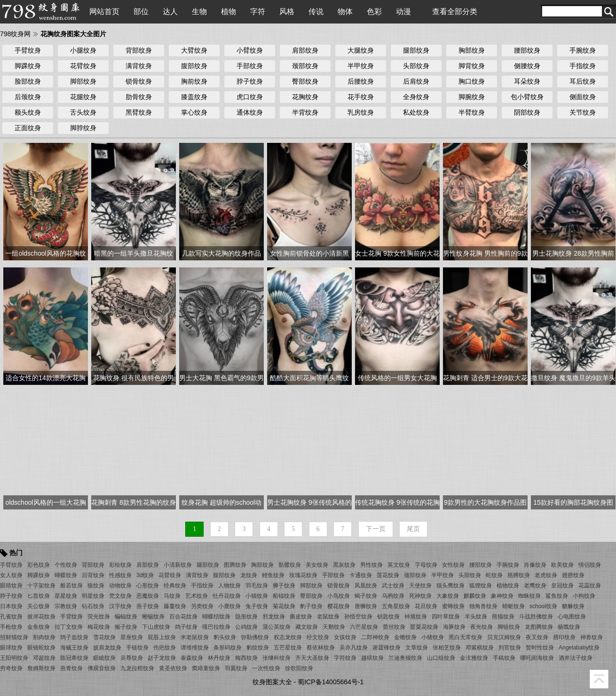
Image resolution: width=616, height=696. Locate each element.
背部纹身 (139, 50)
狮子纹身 (284, 586)
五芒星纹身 (288, 648)
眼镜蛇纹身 (41, 648)
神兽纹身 (592, 637)
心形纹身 (148, 586)
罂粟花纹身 (424, 627)
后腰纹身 (361, 81)
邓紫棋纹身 (480, 648)
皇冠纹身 (562, 586)
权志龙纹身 (288, 637)
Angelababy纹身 (579, 648)
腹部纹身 (194, 66)
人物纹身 (229, 586)
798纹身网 (15, 34)
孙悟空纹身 (358, 617)
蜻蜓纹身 (513, 606)
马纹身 (172, 596)
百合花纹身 (183, 617)
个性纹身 (66, 565)
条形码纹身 (228, 648)
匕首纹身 (39, 596)
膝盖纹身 (194, 97)
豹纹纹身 (258, 648)
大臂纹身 (194, 50)
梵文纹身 (120, 596)
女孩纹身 (345, 637)
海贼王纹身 (74, 648)
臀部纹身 (305, 81)
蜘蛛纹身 (529, 596)
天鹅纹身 (334, 627)
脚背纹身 (472, 66)
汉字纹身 (120, 606)
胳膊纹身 (519, 575)
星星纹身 (66, 596)
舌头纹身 (83, 112)
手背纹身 (71, 617)
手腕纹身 (583, 50)
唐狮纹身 (366, 606)
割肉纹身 (44, 637)
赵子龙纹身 (162, 658)
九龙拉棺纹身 (137, 668)
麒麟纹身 (475, 596)
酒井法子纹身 (576, 658)
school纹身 (543, 606)
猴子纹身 (126, 627)
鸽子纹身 (186, 627)
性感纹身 (120, 575)
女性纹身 (453, 565)
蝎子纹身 (366, 596)
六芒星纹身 (364, 627)
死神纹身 (420, 596)
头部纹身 (416, 66)
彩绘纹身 (120, 565)
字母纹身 (426, 565)
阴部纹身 (527, 112)
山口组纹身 (441, 658)
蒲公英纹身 (276, 627)
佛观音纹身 (102, 668)
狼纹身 (96, 586)
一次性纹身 (266, 668)
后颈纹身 (28, 97)
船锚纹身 (284, 596)
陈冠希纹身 (74, 658)
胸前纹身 (194, 81)
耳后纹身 (583, 81)
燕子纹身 (148, 606)
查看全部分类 (455, 12)
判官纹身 (510, 648)
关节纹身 (583, 112)
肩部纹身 (305, 50)
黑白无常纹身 (466, 637)
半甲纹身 (361, 66)
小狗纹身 (584, 596)
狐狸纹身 (481, 586)
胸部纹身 (472, 50)
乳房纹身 (361, 112)
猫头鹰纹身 (450, 586)
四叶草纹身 (446, 617)
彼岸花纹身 (41, 617)
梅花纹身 (99, 627)
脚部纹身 (83, 81)
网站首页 (104, 12)
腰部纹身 (527, 50)
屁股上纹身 (162, 637)
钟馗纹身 (416, 617)
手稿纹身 (504, 658)
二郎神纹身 (375, 637)
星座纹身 (132, 637)
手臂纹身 (28, 50)
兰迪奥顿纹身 (405, 658)
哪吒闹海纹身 (537, 658)
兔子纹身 (257, 606)
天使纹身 (420, 586)
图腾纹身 (235, 565)
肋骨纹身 (139, 97)
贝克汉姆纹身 (504, 637)
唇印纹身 (564, 637)
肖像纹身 (535, 565)
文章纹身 (417, 648)
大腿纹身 (361, 50)
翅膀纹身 (573, 575)
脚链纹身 (509, 627)
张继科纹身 (276, 658)
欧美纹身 (562, 565)
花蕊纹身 (590, 586)
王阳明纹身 (14, 658)
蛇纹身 (494, 575)
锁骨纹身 (139, 81)
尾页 (413, 529)
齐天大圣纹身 (312, 658)
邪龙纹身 (274, 617)
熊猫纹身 (503, 617)
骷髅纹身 (290, 565)
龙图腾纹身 (539, 627)
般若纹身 (71, 586)
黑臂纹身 (139, 112)
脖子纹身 (250, 81)
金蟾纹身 (405, 637)
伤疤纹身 (165, 648)
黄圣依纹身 (173, 668)
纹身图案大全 (272, 682)
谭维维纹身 (195, 648)
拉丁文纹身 (69, 627)
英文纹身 (399, 565)
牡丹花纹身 (227, 596)
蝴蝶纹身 (66, 575)
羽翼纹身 (236, 668)
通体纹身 (250, 112)
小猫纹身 (257, 596)
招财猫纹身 (14, 637)
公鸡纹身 (246, 627)
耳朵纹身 (527, 81)
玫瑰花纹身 (303, 575)
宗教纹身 (66, 606)
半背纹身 (305, 112)
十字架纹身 (41, 586)
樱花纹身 (339, 606)
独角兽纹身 (483, 606)
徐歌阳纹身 (299, 668)
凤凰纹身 (366, 586)
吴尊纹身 (132, 658)
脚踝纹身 (28, 66)
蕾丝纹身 (394, 627)
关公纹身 (39, 606)
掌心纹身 (194, 112)
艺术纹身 (197, 596)
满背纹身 (139, 66)
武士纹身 (393, 586)
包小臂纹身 (527, 97)
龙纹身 (249, 575)
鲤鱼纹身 (273, 575)
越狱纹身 (372, 658)
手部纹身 (250, 66)
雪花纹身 (104, 637)
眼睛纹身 (11, 586)
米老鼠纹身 (195, 637)
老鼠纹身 (328, 617)
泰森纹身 (192, 658)
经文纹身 (318, 637)
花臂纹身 (83, 66)
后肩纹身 (416, 81)
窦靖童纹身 (206, 668)
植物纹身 (508, 586)
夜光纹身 (482, 627)
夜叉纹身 (537, 637)
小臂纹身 (250, 50)
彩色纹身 (39, 565)
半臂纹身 (472, 112)
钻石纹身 (93, 606)
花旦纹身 (426, 606)
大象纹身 (448, 596)
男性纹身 (371, 565)
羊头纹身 (476, 617)
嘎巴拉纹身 (216, 627)
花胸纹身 (305, 97)
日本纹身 (11, 606)
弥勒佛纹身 (255, 637)
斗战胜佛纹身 (536, 617)
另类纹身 (202, 606)
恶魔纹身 (148, 596)
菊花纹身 (284, 606)
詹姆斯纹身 (41, 668)
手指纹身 (583, 66)
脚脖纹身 (83, 128)
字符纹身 (345, 658)
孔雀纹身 (11, 617)
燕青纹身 (71, 668)
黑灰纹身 (344, 565)
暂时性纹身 (540, 648)
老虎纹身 (546, 575)
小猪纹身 (433, 637)
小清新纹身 (178, 565)
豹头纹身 (225, 637)
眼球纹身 (11, 648)
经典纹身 (175, 586)
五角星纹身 (396, 606)
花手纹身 (361, 97)
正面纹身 (28, 128)
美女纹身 (317, 565)
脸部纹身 (28, 81)
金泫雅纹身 (474, 658)
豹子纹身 (311, 606)
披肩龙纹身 (107, 648)
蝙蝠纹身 (126, 617)
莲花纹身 (388, 575)
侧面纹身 (583, 97)
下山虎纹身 (156, 627)
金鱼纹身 (39, 627)
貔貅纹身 (573, 606)
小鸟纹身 (339, 596)
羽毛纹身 (257, 586)
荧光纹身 (99, 617)
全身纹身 (416, 97)
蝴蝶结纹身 (216, 617)
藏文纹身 (307, 627)
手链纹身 (137, 648)
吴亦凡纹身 (354, 648)
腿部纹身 (416, 50)
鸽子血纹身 (74, 637)
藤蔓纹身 (175, 606)
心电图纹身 (572, 617)
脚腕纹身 (472, 97)
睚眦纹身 (104, 658)
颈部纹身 (305, 66)
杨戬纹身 (569, 627)
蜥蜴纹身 (153, 617)
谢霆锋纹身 (387, 648)
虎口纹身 (250, 97)
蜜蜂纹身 (453, 606)
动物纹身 (120, 586)
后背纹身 (93, 575)
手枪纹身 (11, 627)
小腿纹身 (83, 50)
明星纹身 (93, 596)
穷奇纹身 (11, 668)
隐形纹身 (246, 617)
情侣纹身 (590, 565)
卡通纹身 (361, 575)
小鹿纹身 (229, 606)
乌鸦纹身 (393, 596)
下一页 (376, 529)
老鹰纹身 (535, 586)
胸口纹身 (472, 81)
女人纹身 (11, 575)
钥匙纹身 (388, 617)
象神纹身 (502, 596)
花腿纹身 (83, 97)
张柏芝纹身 (447, 648)
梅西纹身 (246, 658)
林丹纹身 (219, 658)
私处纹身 (416, 112)
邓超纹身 (44, 658)
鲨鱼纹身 (557, 596)
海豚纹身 (454, 627)
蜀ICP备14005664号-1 (331, 682)
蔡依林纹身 (321, 648)
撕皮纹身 (301, 617)
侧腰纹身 (527, 66)
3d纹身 (145, 575)
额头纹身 (28, 112)
